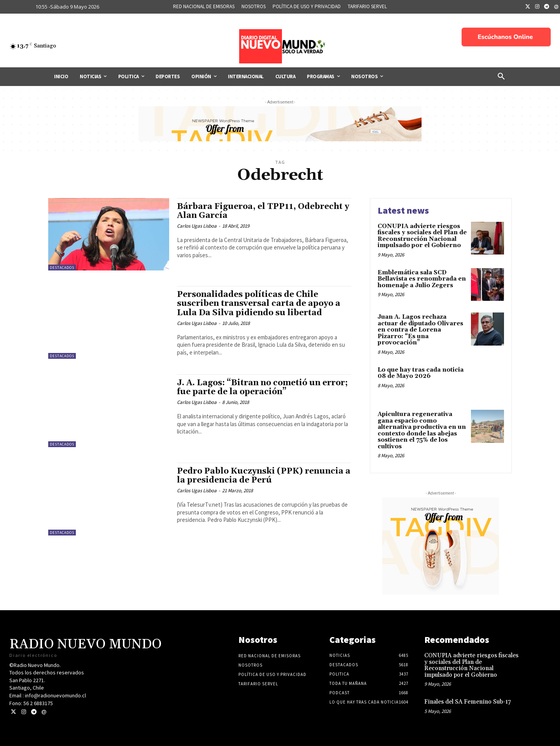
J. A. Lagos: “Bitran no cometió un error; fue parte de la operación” (262, 387)
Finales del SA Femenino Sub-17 (468, 702)
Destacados (62, 268)
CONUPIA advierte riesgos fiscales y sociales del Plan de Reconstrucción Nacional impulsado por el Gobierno (422, 236)
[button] (501, 77)
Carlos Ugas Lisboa (197, 226)
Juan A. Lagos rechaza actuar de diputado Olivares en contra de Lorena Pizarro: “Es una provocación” (420, 330)
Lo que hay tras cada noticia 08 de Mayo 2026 (421, 373)
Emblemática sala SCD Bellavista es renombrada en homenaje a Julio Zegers (422, 279)
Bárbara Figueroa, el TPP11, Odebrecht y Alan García (263, 211)
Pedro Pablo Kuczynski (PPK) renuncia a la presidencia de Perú (264, 476)
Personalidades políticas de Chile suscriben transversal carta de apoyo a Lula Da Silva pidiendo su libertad (259, 304)
